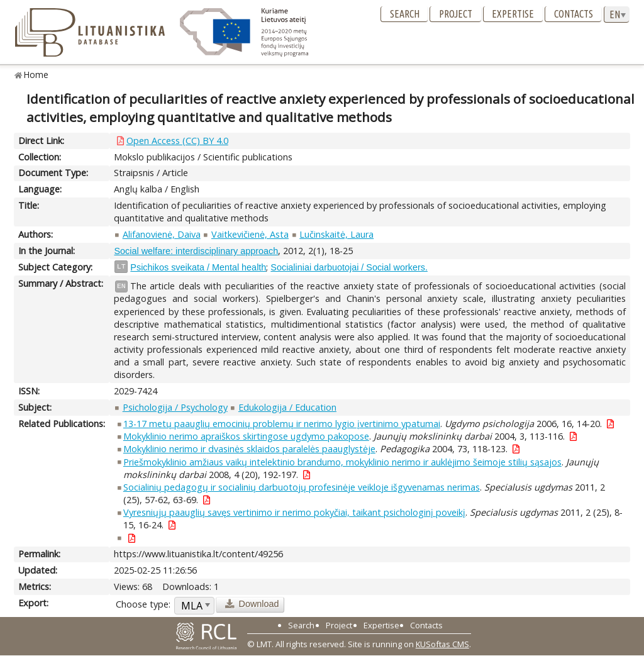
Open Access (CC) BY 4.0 (177, 141)
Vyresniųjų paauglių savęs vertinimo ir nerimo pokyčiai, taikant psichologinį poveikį (294, 512)
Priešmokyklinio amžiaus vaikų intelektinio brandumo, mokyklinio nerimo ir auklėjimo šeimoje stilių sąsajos (342, 462)
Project (456, 14)
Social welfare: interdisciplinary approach (196, 251)
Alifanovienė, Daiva (162, 234)
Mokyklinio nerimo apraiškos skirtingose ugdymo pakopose (246, 436)
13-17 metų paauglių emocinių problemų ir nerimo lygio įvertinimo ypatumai (282, 424)
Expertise (513, 14)
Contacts (574, 14)
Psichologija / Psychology (175, 407)
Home (36, 75)
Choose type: (143, 604)
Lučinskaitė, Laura (336, 234)
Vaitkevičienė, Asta (250, 234)
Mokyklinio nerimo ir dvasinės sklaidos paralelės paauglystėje (249, 449)
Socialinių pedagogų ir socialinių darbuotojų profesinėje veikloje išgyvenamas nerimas (302, 487)
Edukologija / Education (287, 407)
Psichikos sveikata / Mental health (198, 267)
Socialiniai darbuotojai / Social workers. (349, 267)
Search (405, 14)
